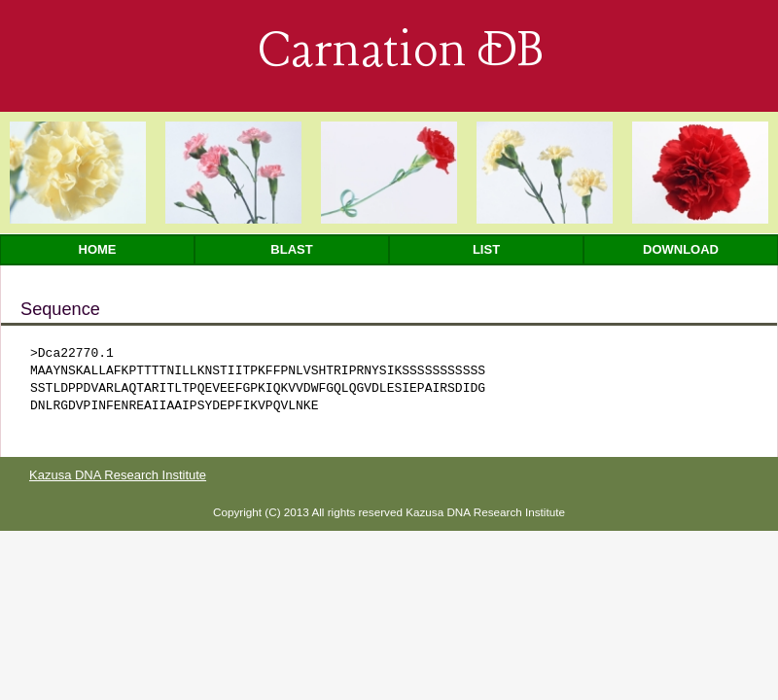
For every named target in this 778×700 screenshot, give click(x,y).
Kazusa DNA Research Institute (118, 475)
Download (681, 249)
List (486, 249)
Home (98, 249)
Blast (291, 249)
